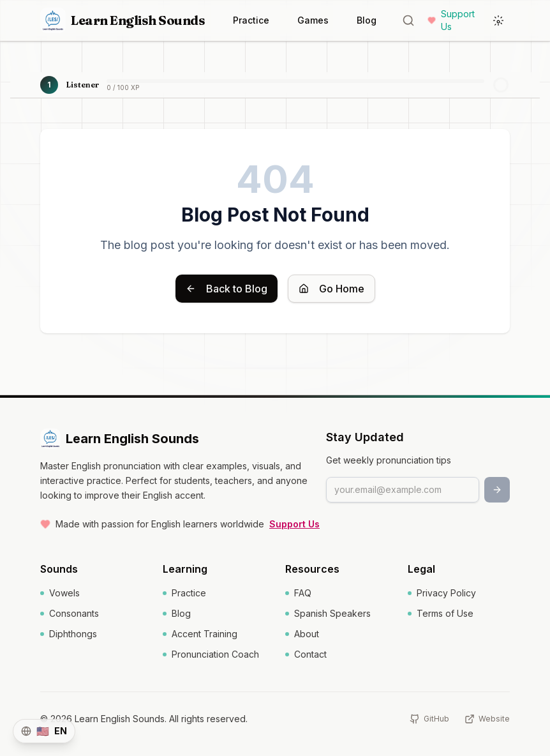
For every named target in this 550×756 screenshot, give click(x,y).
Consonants (70, 613)
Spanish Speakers (328, 613)
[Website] (487, 719)
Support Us (451, 20)
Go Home (331, 289)
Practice (251, 20)
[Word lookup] (408, 20)
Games (313, 20)
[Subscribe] (497, 490)
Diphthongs (69, 634)
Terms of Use (441, 613)
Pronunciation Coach (211, 654)
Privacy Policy (442, 593)
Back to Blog (227, 289)
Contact (306, 654)
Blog (367, 20)
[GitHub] (429, 719)
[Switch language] (44, 731)
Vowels (60, 593)
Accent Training (200, 634)
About (302, 634)
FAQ (298, 593)
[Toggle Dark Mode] (498, 20)
